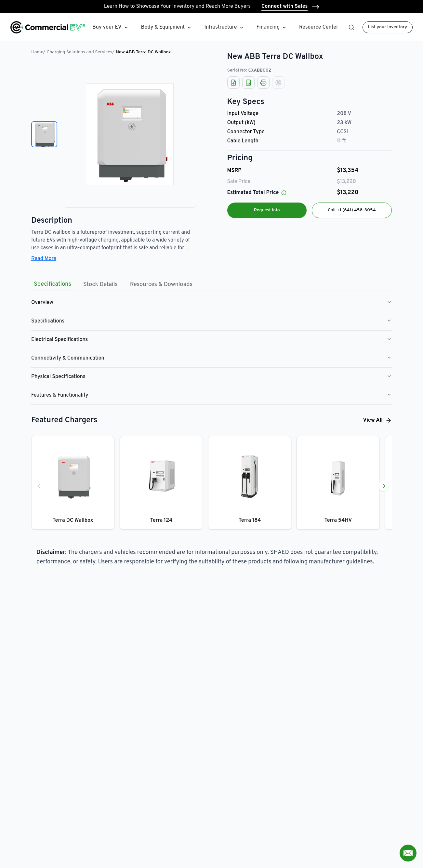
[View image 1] (44, 134)
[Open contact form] (408, 853)
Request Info (267, 210)
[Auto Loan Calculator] (248, 83)
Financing (272, 27)
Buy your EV (107, 27)
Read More (44, 259)
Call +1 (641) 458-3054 (352, 210)
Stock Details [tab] (100, 285)
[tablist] (113, 285)
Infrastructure (220, 27)
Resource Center (319, 27)
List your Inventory (388, 27)
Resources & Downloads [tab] (161, 285)
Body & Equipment (163, 27)
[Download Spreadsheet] (233, 83)
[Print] (263, 83)
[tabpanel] (211, 349)
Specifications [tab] (53, 284)
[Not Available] (278, 83)
